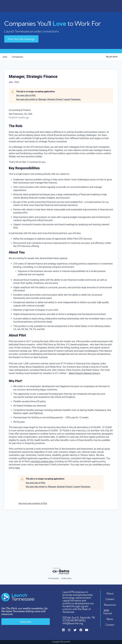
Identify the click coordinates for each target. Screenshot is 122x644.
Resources (110, 604)
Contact (110, 624)
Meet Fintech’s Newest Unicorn (84, 373)
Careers (110, 599)
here (18, 468)
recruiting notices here (42, 461)
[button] (112, 6)
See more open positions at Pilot (33, 503)
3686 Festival (108, 612)
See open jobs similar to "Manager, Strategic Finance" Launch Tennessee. (49, 99)
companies (18, 57)
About (110, 593)
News (110, 619)
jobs (5, 57)
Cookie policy (66, 578)
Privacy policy (54, 578)
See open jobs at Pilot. (26, 95)
